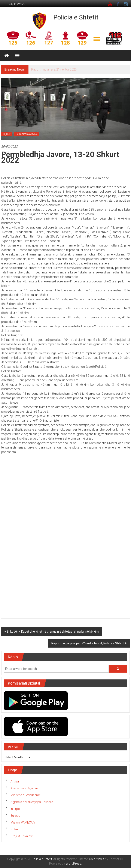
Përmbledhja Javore (27, 134)
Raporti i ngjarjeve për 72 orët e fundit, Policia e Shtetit (88, 643)
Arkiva (15, 781)
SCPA (14, 829)
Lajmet (7, 134)
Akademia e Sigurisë (24, 788)
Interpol (16, 809)
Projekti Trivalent (22, 836)
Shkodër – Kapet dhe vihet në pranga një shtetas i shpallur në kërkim (53, 632)
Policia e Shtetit (76, 17)
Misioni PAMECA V (23, 822)
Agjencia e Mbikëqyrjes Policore (32, 802)
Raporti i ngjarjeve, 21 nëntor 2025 (54, 69)
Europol (16, 816)
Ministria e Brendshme (25, 795)
